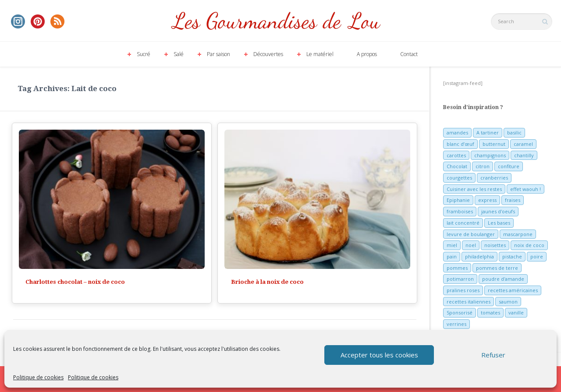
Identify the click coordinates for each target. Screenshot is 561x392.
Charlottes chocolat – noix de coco (75, 282)
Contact (409, 54)
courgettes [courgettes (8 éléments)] (459, 178)
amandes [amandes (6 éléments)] (457, 132)
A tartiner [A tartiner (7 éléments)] (488, 132)
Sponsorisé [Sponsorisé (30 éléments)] (460, 313)
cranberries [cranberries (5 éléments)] (494, 178)
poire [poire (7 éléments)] (537, 256)
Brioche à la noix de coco (267, 282)
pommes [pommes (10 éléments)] (457, 268)
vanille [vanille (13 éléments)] (516, 313)
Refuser (493, 355)
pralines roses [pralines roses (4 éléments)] (463, 290)
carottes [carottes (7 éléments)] (456, 155)
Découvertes (268, 54)
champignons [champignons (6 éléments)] (490, 155)
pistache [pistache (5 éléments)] (512, 256)
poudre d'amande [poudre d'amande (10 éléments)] (503, 279)
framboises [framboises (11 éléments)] (460, 211)
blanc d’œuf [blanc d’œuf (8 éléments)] (460, 144)
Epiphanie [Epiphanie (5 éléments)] (458, 200)
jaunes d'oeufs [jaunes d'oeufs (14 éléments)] (498, 211)
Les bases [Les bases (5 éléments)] (499, 223)
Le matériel (320, 54)
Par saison (218, 54)
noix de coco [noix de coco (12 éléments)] (529, 245)
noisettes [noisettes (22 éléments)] (495, 245)
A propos (367, 54)
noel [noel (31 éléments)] (471, 245)
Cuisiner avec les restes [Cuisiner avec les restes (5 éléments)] (474, 189)
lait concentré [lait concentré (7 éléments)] (463, 223)
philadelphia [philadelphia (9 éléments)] (479, 256)
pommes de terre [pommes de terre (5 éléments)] (497, 268)
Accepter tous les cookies (379, 355)
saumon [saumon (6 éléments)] (508, 302)
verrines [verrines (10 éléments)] (456, 324)
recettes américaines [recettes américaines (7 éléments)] (513, 290)
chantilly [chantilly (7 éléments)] (524, 155)
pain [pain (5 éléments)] (452, 256)
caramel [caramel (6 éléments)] (523, 144)
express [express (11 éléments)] (487, 200)
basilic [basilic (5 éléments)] (514, 132)
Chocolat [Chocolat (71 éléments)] (457, 166)
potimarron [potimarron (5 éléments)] (460, 279)
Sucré (144, 54)
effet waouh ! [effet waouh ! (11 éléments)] (525, 189)
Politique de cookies (38, 377)
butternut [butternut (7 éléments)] (494, 144)
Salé (179, 54)
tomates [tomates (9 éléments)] (490, 313)
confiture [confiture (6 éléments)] (509, 166)
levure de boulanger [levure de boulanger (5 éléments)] (471, 234)
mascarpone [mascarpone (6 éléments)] (518, 234)
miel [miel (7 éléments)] (452, 245)
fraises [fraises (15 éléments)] (513, 200)
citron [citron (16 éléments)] (483, 166)
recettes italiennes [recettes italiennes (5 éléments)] (469, 302)
